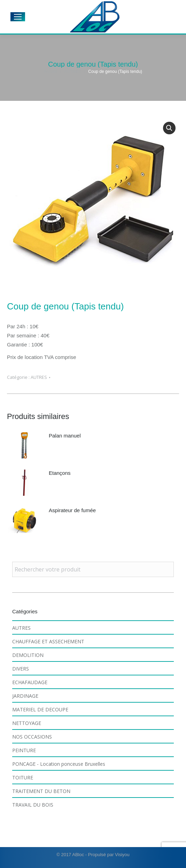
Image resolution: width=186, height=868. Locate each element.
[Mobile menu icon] (18, 17)
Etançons (60, 473)
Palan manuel (65, 436)
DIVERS (21, 669)
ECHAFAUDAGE (30, 682)
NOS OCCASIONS (32, 737)
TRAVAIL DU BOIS (33, 805)
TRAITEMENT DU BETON (41, 791)
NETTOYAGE (27, 723)
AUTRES (39, 377)
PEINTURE (24, 750)
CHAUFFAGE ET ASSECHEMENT (48, 641)
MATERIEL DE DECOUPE (40, 709)
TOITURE (23, 777)
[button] (169, 128)
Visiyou (122, 855)
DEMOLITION (28, 655)
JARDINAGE (25, 696)
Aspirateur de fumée (72, 510)
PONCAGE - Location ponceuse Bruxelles (59, 764)
